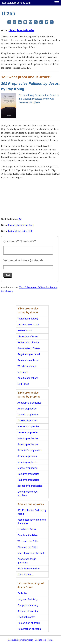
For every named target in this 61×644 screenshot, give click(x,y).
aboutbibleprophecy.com (16, 3)
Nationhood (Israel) (28, 319)
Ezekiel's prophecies (28, 426)
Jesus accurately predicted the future (32, 522)
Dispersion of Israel (28, 336)
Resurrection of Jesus (29, 629)
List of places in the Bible (21, 30)
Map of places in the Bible (21, 225)
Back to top (40, 640)
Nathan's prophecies (28, 480)
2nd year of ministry (28, 605)
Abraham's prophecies (29, 403)
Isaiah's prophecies (28, 438)
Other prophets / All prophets (28, 494)
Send (8, 275)
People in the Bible (27, 535)
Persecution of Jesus (29, 623)
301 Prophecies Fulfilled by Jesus (32, 512)
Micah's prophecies (28, 462)
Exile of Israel (25, 331)
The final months (26, 617)
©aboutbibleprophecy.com (20, 640)
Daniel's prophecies (28, 415)
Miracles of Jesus (27, 529)
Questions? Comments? (20, 241)
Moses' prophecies (27, 468)
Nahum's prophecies (28, 474)
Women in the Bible (28, 541)
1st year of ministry (28, 599)
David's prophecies (28, 421)
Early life (22, 593)
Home (51, 640)
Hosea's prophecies (28, 432)
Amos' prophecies (27, 409)
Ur (20, 219)
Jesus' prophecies (27, 456)
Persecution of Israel (28, 342)
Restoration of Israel (28, 360)
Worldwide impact (27, 366)
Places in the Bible (27, 547)
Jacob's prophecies (28, 444)
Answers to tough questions (27, 561)
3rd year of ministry (28, 611)
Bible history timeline (29, 569)
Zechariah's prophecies (30, 486)
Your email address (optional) (23, 260)
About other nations (28, 378)
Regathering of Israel (29, 354)
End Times (23, 384)
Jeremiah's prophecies (29, 450)
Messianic (23, 372)
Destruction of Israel (28, 325)
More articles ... (26, 574)
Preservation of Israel (29, 348)
